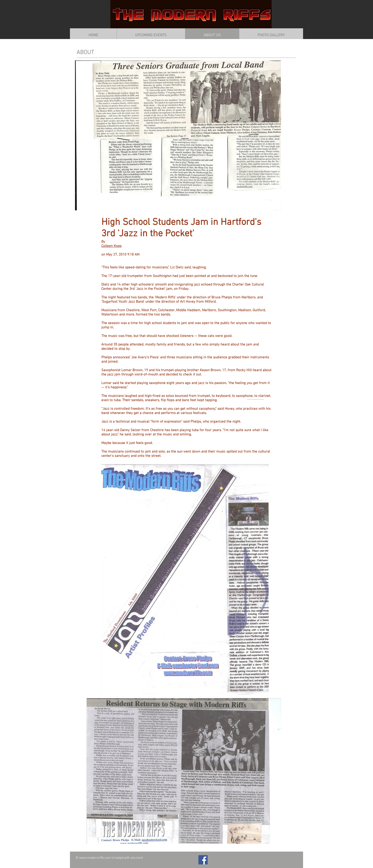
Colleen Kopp (111, 246)
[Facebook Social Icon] (203, 860)
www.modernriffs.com (95, 858)
